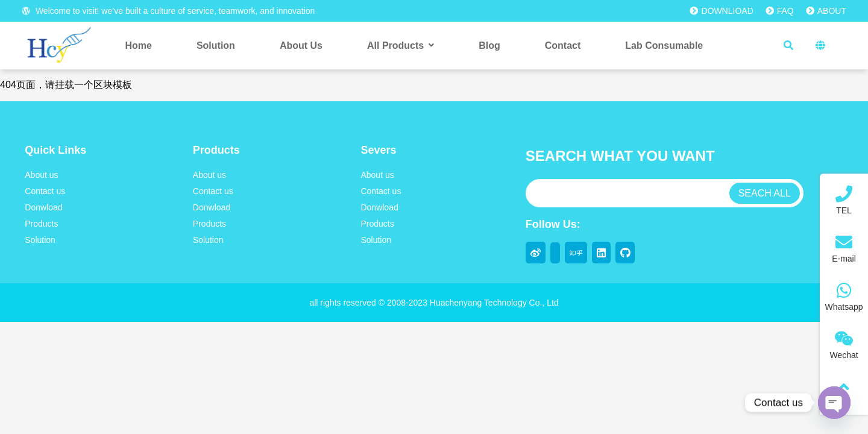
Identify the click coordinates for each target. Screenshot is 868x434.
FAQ (780, 11)
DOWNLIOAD (721, 11)
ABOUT (826, 11)
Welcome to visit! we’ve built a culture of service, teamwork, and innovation (168, 11)
